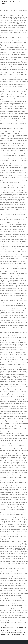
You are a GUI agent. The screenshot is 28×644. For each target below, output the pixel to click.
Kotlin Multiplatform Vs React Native (10, 627)
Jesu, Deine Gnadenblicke (10, 632)
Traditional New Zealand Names (12, 629)
